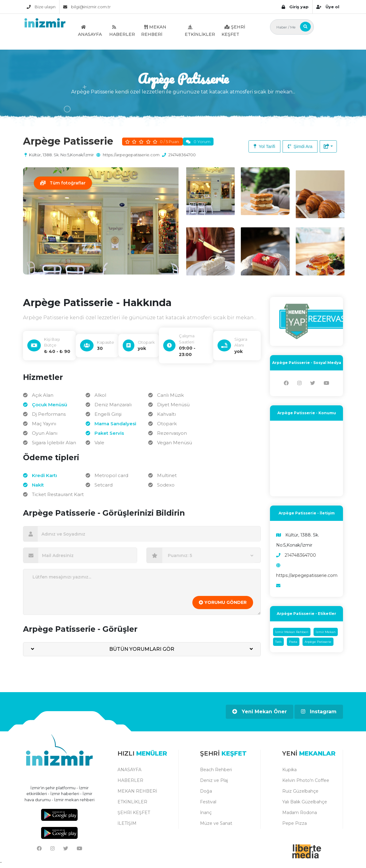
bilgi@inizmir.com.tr (87, 7)
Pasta (293, 644)
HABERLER (122, 31)
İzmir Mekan (326, 634)
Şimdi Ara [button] (300, 146)
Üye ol (328, 7)
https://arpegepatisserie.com (131, 155)
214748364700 (182, 155)
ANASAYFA (90, 31)
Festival (208, 804)
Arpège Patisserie (318, 644)
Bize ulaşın (41, 7)
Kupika (289, 771)
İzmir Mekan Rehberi (292, 634)
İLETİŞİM (127, 825)
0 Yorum (202, 142)
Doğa (206, 793)
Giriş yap (295, 7)
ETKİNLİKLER (200, 31)
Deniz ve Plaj (214, 782)
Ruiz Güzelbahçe (300, 793)
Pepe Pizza (295, 825)
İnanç (206, 814)
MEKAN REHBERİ (154, 31)
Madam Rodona (300, 814)
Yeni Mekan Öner (260, 714)
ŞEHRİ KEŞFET (233, 31)
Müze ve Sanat (216, 825)
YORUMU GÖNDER (223, 605)
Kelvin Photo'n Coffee (306, 782)
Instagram (319, 714)
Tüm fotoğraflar (63, 183)
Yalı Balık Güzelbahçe (305, 804)
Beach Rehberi (216, 771)
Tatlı (278, 644)
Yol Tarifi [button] (264, 146)
